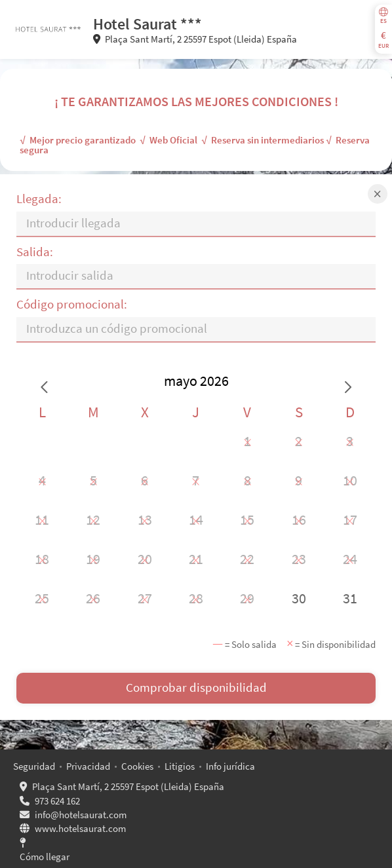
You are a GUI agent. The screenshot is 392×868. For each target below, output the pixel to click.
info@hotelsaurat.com (81, 815)
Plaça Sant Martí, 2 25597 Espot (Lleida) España (128, 786)
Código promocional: (72, 304)
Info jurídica (230, 766)
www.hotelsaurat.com (80, 828)
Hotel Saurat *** (147, 24)
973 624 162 (57, 801)
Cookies (137, 766)
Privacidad (88, 766)
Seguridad (34, 766)
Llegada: (39, 199)
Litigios (180, 766)
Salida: (35, 252)
